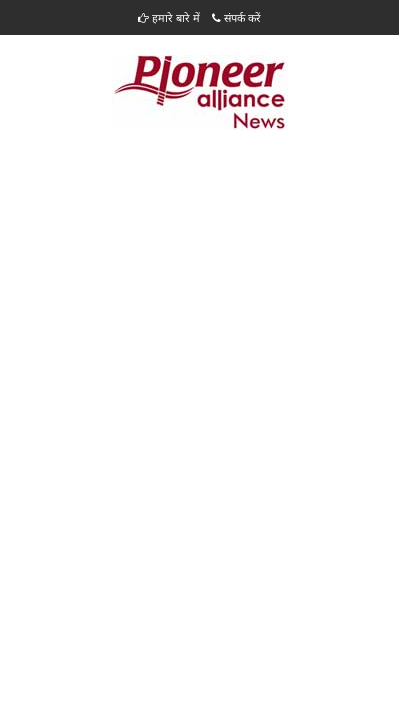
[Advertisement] (199, 288)
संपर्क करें (236, 17)
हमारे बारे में (169, 17)
